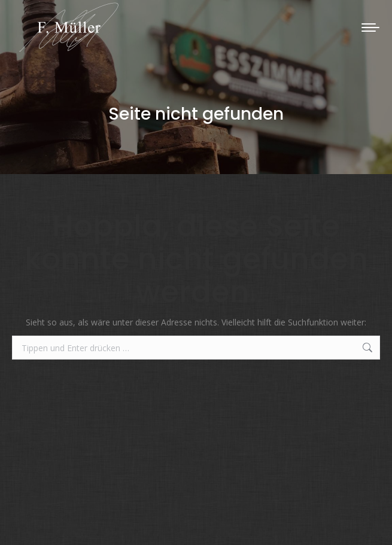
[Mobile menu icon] (370, 28)
